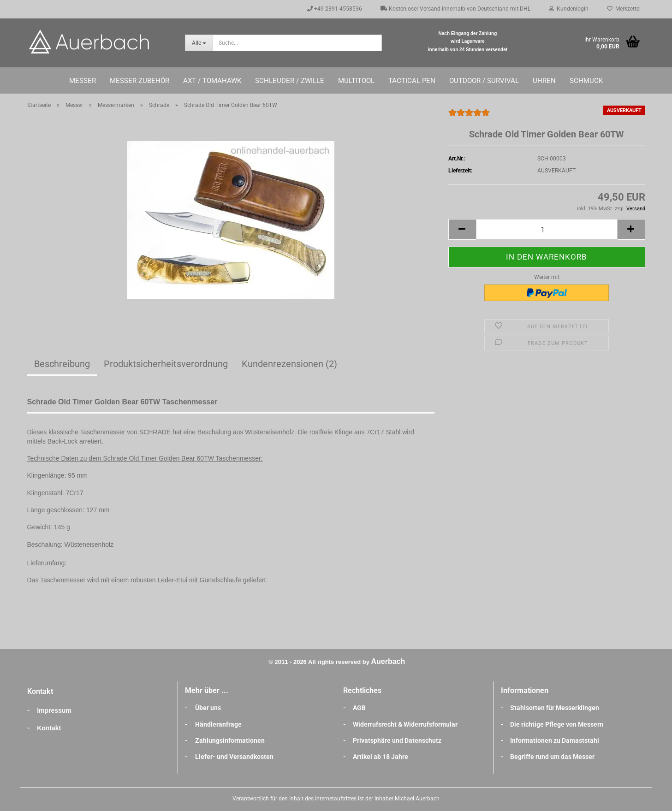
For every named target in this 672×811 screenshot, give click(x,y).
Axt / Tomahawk (212, 81)
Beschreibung (62, 364)
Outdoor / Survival (484, 81)
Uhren (544, 81)
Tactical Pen (412, 81)
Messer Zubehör (140, 81)
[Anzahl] (547, 229)
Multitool (356, 81)
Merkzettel (624, 9)
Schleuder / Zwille (290, 81)
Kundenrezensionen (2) (289, 364)
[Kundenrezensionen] (469, 117)
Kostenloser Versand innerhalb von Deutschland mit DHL (455, 9)
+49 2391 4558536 (335, 9)
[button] (462, 229)
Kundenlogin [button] (569, 9)
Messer (83, 81)
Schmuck (586, 81)
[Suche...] (199, 43)
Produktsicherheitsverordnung (166, 364)
